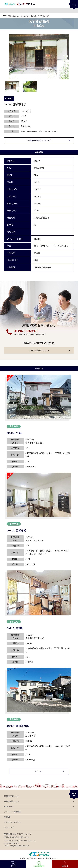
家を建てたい (9, 807)
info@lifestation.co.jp (19, 846)
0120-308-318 (26, 331)
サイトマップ (9, 828)
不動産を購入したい (11, 801)
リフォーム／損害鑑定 (12, 812)
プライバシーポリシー (12, 822)
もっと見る (39, 771)
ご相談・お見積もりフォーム (39, 350)
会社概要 (7, 817)
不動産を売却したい (11, 796)
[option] (39, 57)
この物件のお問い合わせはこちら (39, 141)
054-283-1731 (26, 841)
